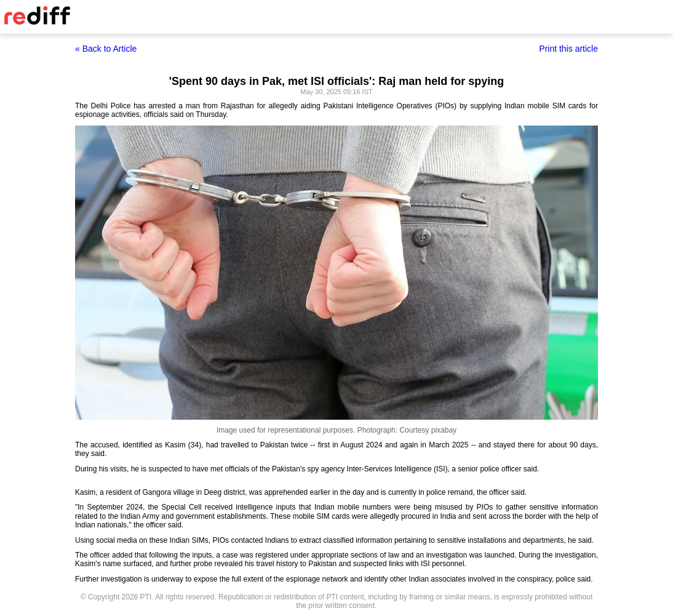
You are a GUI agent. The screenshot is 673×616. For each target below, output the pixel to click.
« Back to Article (106, 49)
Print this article (568, 49)
